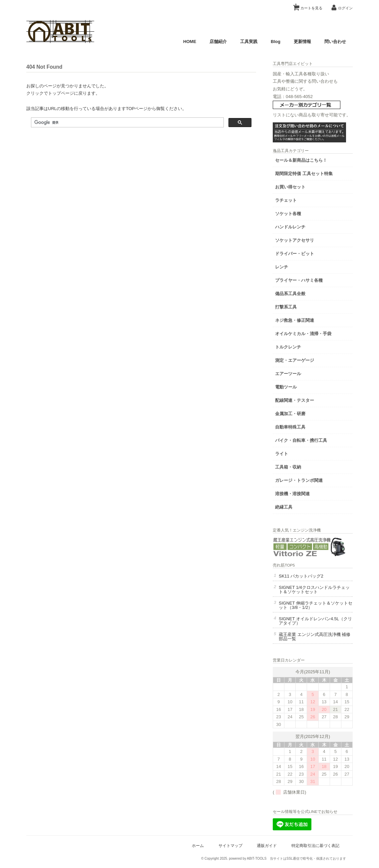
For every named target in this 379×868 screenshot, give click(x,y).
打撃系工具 (286, 307)
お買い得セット (290, 187)
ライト (282, 454)
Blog (276, 42)
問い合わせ (335, 42)
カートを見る (309, 6)
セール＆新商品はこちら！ (301, 160)
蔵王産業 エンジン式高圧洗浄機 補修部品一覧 (315, 637)
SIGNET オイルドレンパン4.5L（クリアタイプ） (315, 621)
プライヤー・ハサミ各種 (299, 280)
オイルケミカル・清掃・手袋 (303, 334)
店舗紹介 (218, 42)
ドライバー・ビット (295, 254)
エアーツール (288, 374)
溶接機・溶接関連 (292, 494)
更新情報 (302, 42)
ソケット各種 (288, 214)
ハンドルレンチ (290, 227)
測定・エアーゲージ (295, 360)
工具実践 (249, 42)
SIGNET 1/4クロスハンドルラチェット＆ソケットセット (314, 590)
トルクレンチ (288, 347)
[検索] (127, 123)
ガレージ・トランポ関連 (299, 480)
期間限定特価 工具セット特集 (304, 174)
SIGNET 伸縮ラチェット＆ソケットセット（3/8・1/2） (316, 605)
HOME (190, 42)
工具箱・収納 (288, 467)
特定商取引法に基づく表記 (315, 845)
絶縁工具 (284, 507)
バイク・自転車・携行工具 (301, 440)
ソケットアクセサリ (295, 240)
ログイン (345, 8)
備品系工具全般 (290, 294)
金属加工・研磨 (290, 414)
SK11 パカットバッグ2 (301, 576)
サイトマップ (230, 845)
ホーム (198, 845)
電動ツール (286, 387)
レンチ (282, 267)
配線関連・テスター (295, 400)
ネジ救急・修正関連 (295, 320)
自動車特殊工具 (290, 427)
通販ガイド (267, 845)
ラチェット (286, 200)
